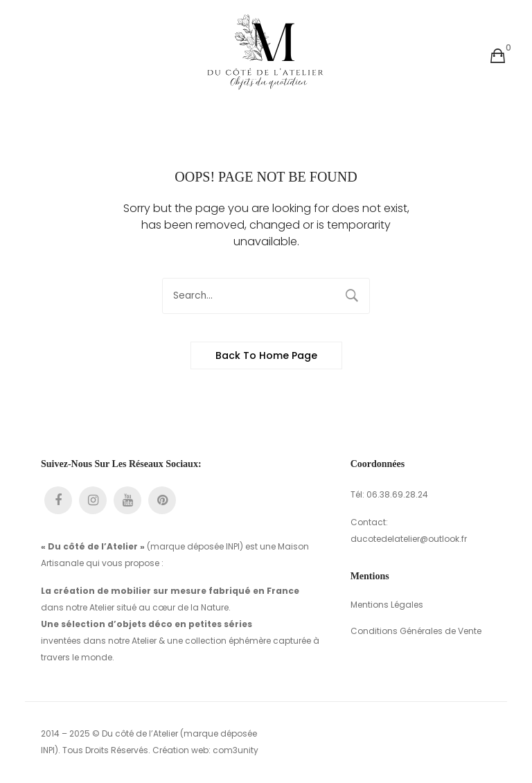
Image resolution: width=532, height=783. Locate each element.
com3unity (236, 750)
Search (352, 296)
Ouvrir (37, 56)
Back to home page (266, 355)
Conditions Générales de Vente (416, 631)
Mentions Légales (387, 605)
